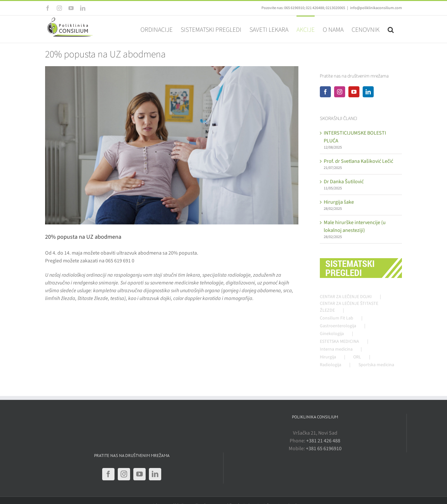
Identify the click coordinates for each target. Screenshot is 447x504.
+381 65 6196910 (324, 449)
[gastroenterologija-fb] (172, 145)
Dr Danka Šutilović (344, 182)
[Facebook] (325, 92)
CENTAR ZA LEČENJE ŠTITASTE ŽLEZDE (349, 307)
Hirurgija (328, 357)
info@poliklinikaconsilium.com (376, 8)
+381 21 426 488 (323, 441)
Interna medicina (336, 349)
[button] (391, 29)
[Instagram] (340, 92)
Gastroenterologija (338, 326)
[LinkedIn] (368, 92)
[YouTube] (354, 92)
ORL (357, 357)
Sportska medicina (376, 365)
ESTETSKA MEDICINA (339, 342)
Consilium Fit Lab (337, 318)
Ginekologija (332, 334)
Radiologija (331, 365)
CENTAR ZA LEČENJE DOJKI (346, 297)
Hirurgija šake (339, 202)
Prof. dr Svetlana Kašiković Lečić (358, 161)
